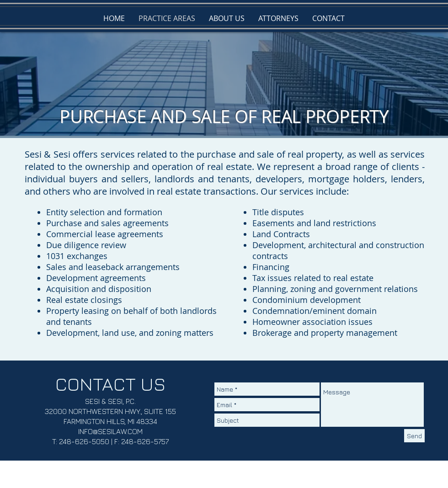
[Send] (414, 436)
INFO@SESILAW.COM (110, 431)
